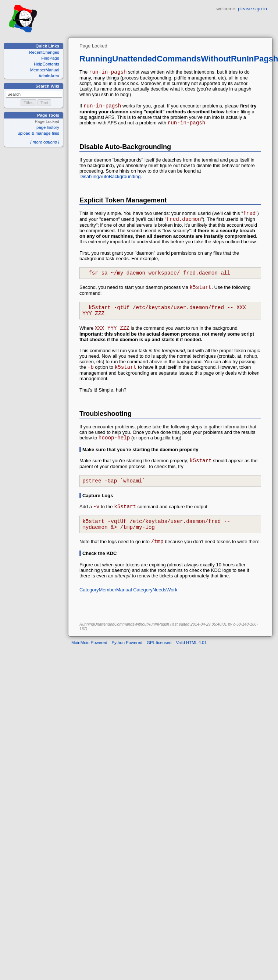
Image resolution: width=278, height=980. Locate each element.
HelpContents (47, 64)
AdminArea (49, 76)
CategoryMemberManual (106, 610)
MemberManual (45, 70)
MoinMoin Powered (89, 662)
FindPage (50, 58)
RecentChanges (44, 52)
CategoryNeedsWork (155, 610)
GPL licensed (159, 662)
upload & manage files (38, 133)
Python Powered (127, 662)
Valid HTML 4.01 (191, 662)
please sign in (252, 9)
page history (48, 127)
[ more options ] (45, 142)
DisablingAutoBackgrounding (110, 180)
